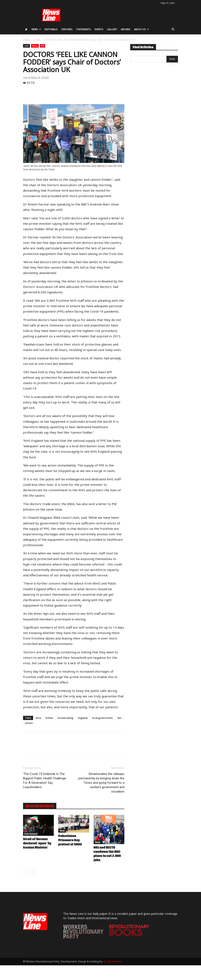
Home (27, 40)
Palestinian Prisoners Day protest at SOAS (70, 840)
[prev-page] (26, 871)
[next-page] (32, 871)
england (83, 718)
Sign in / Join (168, 3)
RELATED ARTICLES (40, 806)
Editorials (51, 29)
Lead (37, 40)
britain (49, 718)
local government (102, 718)
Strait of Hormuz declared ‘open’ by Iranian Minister (37, 844)
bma (38, 718)
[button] (173, 29)
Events (99, 29)
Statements (84, 29)
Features (67, 29)
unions (29, 723)
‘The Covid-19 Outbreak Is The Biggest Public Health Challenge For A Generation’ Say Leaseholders (45, 780)
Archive (126, 29)
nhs (119, 718)
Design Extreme (113, 961)
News (36, 29)
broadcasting (66, 718)
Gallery (112, 29)
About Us (141, 29)
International (31, 834)
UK (43, 46)
